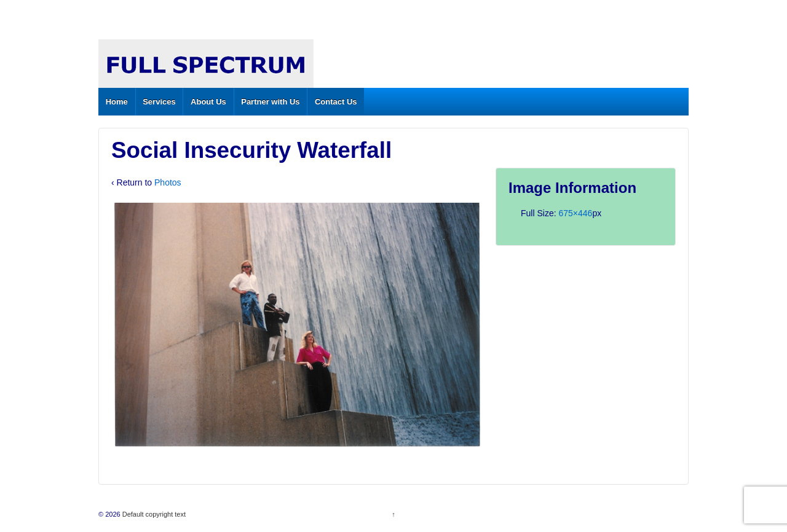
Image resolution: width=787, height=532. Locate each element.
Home (117, 102)
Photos (168, 182)
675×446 (575, 213)
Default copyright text (153, 514)
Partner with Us (270, 102)
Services (159, 102)
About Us (208, 102)
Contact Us (336, 102)
